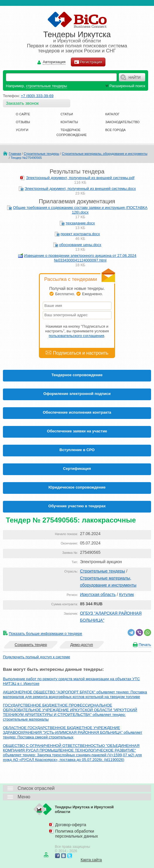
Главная (15, 154)
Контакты (69, 122)
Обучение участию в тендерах (77, 506)
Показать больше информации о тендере (46, 634)
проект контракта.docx (80, 234)
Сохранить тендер (31, 645)
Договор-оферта (71, 825)
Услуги (22, 130)
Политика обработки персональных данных (76, 834)
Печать (145, 645)
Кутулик (127, 594)
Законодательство (123, 122)
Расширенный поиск (125, 86)
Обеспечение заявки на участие (77, 431)
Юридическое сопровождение (77, 487)
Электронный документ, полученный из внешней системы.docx (80, 189)
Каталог (113, 114)
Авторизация (54, 62)
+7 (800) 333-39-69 (37, 96)
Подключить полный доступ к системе (36, 657)
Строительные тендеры (41, 154)
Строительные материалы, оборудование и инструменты (105, 154)
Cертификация (77, 469)
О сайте (23, 114)
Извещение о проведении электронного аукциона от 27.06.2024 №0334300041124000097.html (80, 258)
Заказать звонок (22, 103)
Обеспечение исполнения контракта (77, 412)
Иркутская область (98, 594)
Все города (115, 130)
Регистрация (88, 62)
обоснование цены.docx (80, 245)
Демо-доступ (82, 645)
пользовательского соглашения (77, 336)
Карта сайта (91, 860)
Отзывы (23, 122)
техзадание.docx (80, 223)
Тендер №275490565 (26, 158)
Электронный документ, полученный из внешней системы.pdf (80, 178)
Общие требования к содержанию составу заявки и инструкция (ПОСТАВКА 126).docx (80, 210)
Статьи (67, 114)
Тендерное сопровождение (77, 375)
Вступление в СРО (77, 450)
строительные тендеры (47, 86)
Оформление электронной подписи (77, 394)
